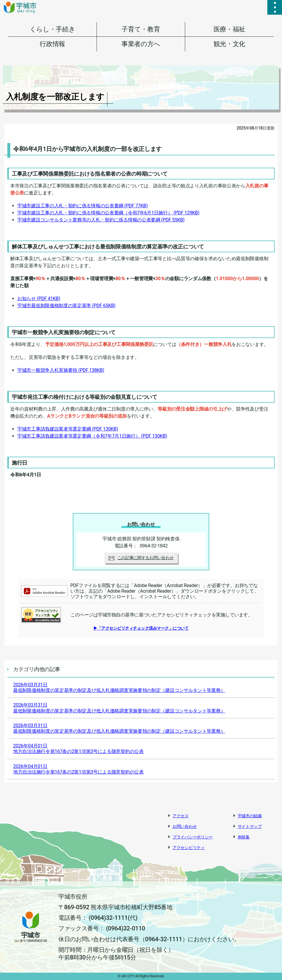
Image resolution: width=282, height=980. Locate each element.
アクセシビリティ (189, 848)
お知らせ (39, 299)
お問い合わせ (185, 826)
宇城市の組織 (250, 816)
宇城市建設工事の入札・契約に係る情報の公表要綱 (82, 206)
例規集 (244, 837)
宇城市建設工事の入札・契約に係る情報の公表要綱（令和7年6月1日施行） (108, 213)
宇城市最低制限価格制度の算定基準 (66, 306)
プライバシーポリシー (193, 837)
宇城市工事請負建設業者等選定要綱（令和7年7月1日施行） (92, 436)
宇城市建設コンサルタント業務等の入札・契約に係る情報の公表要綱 (101, 220)
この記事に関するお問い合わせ (141, 558)
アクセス (181, 816)
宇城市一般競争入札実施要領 (61, 370)
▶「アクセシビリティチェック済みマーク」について (141, 628)
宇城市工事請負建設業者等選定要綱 (68, 429)
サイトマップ (250, 826)
